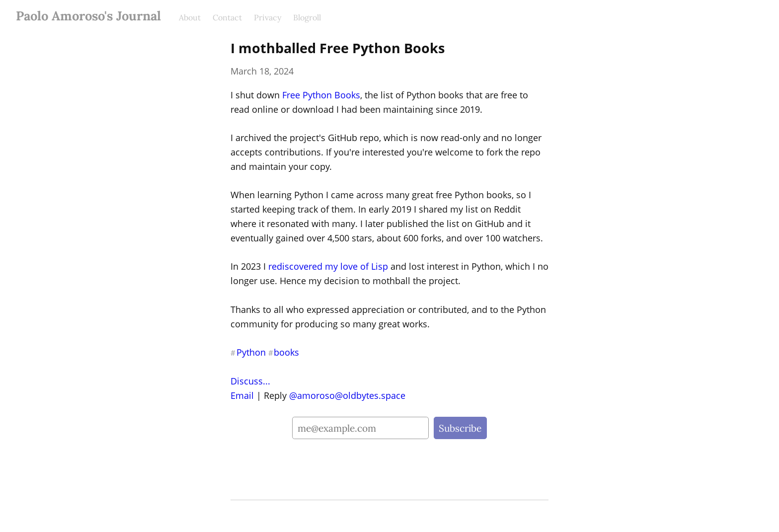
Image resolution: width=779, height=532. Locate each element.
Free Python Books (321, 95)
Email (242, 395)
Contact (227, 17)
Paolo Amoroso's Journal (88, 16)
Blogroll (307, 17)
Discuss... (250, 381)
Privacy (268, 17)
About (190, 17)
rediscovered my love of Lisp (328, 266)
